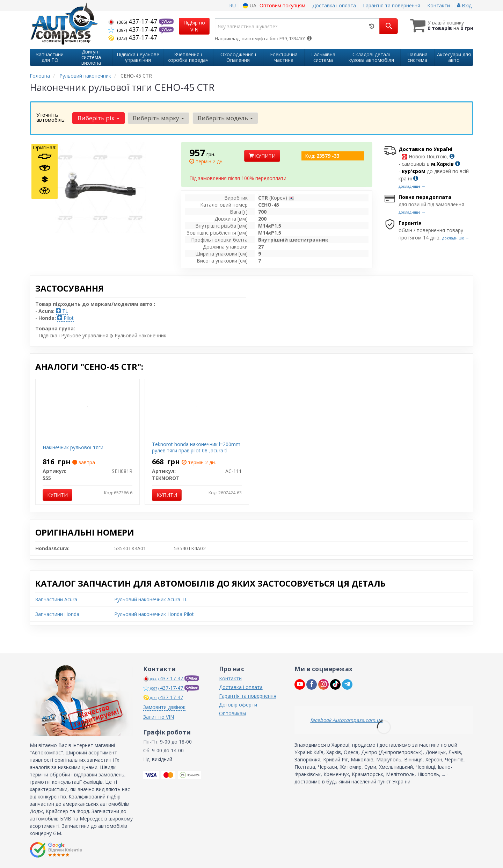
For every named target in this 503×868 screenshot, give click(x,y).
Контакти (439, 5)
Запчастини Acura (56, 599)
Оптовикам (232, 713)
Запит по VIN (159, 717)
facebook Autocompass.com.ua (346, 720)
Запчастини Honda (57, 614)
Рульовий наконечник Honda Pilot (154, 614)
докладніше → (412, 186)
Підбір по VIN (194, 26)
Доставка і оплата (334, 5)
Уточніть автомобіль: (51, 117)
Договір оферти (238, 705)
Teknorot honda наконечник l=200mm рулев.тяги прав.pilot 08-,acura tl (196, 447)
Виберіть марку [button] (158, 118)
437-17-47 (134, 21)
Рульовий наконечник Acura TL (151, 599)
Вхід (464, 5)
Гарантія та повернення (392, 5)
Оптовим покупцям (282, 5)
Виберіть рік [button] (99, 118)
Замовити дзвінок (164, 707)
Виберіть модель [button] (225, 118)
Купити (262, 156)
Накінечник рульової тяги (73, 447)
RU (232, 5)
